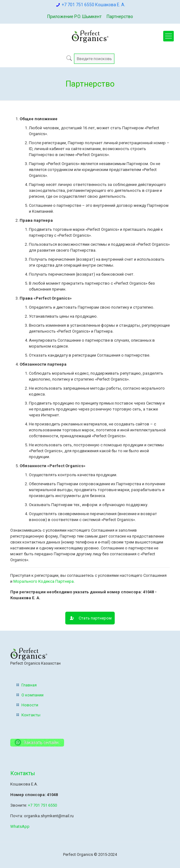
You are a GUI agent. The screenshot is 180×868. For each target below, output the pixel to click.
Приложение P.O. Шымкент (74, 17)
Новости (30, 705)
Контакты (31, 715)
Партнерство (120, 17)
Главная (29, 685)
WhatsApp (20, 826)
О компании (32, 695)
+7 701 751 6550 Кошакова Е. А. (93, 5)
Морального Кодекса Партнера (44, 581)
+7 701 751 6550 (42, 805)
